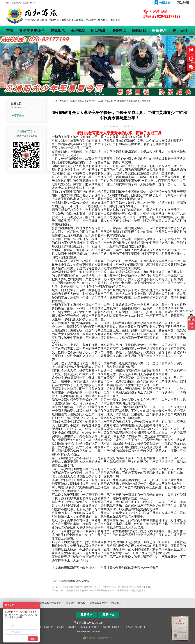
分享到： (55, 581)
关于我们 (180, 31)
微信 (88, 581)
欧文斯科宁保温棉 (76, 603)
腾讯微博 (77, 581)
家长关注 (159, 31)
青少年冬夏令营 (32, 31)
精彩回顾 (139, 31)
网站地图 (183, 3)
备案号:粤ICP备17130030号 (88, 632)
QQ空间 (62, 581)
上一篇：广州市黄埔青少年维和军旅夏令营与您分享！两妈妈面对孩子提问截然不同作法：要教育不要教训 (102, 587)
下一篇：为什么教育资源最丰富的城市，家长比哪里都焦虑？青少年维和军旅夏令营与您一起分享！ (99, 590)
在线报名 (58, 31)
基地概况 (78, 31)
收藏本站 (165, 3)
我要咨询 (108, 615)
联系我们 (129, 627)
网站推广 (116, 603)
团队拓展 (98, 31)
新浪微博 (69, 581)
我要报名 (87, 615)
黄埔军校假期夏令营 (51, 603)
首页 (10, 31)
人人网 (83, 581)
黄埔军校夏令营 (98, 603)
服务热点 (119, 31)
